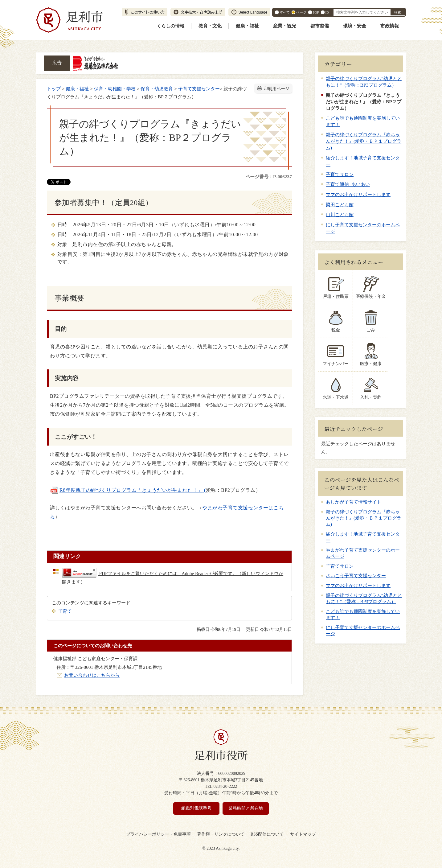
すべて (285, 12)
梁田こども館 (340, 205)
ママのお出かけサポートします (358, 194)
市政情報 (390, 26)
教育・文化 (210, 26)
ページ (301, 12)
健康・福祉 (247, 26)
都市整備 (320, 26)
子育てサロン (340, 174)
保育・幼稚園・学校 (115, 89)
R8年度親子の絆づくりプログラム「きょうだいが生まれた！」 (131, 490)
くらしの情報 (170, 26)
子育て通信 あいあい (348, 184)
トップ (54, 89)
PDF (316, 12)
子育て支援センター (199, 89)
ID (327, 12)
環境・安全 (355, 26)
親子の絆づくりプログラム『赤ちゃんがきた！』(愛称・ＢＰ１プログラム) (364, 141)
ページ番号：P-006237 (269, 177)
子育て (65, 611)
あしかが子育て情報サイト (354, 502)
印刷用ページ (276, 89)
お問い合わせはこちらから (92, 675)
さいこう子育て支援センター (356, 576)
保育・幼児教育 (157, 89)
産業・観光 (285, 26)
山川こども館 (340, 214)
